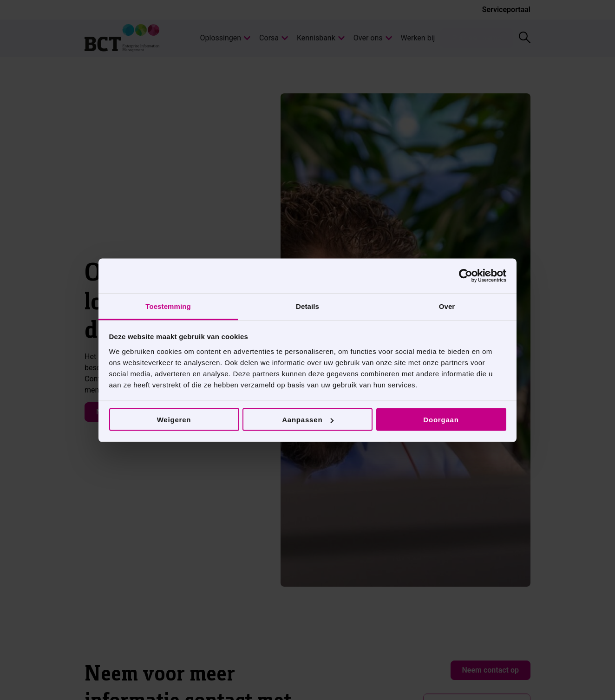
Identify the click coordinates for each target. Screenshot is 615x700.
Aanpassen (308, 420)
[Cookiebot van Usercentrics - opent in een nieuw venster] (466, 276)
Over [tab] (447, 306)
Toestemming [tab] (168, 306)
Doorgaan (441, 420)
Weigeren (174, 420)
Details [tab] (307, 306)
